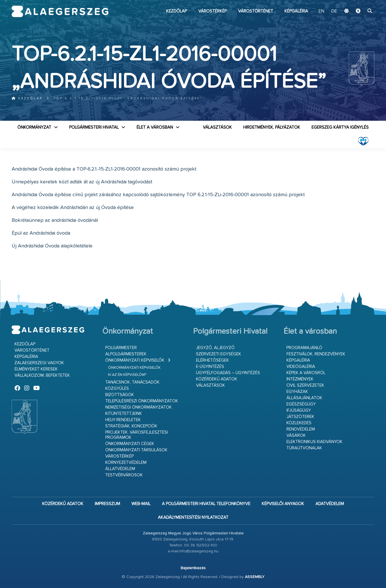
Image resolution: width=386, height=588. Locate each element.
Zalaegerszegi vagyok (39, 363)
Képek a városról (306, 373)
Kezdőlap (177, 11)
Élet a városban (155, 127)
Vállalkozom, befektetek (42, 375)
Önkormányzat (34, 127)
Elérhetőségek (212, 360)
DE (334, 11)
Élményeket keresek (36, 369)
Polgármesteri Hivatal (94, 127)
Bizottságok (120, 395)
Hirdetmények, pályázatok (272, 127)
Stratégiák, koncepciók (131, 426)
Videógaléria (301, 367)
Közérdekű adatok (217, 379)
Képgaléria (296, 11)
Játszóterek (300, 417)
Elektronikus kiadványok (314, 442)
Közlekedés (299, 423)
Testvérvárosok (124, 475)
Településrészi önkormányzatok (142, 401)
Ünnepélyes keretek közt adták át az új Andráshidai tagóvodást (82, 182)
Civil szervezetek (305, 385)
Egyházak (297, 392)
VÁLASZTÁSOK (217, 127)
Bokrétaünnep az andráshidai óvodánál (55, 220)
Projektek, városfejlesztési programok (137, 435)
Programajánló (304, 348)
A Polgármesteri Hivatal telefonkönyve (206, 504)
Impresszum (107, 504)
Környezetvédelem (126, 463)
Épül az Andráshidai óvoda (41, 233)
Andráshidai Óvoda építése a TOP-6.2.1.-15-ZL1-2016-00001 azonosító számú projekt (104, 169)
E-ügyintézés (210, 367)
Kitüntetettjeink (124, 414)
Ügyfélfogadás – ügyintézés (228, 373)
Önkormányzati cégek (130, 444)
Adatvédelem (330, 504)
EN (321, 11)
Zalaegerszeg (60, 11)
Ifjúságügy (299, 410)
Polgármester (121, 348)
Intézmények (300, 379)
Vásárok (296, 436)
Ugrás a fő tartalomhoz (360, 3)
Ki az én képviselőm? (127, 375)
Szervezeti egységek (219, 354)
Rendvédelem (301, 429)
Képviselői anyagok (283, 504)
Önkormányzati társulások (136, 450)
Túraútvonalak (304, 448)
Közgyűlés (117, 389)
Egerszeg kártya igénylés (340, 127)
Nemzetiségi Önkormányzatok (139, 407)
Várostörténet (256, 11)
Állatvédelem (120, 469)
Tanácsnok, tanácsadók (132, 382)
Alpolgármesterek (126, 354)
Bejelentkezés (193, 568)
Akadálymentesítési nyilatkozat (193, 518)
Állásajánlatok (304, 398)
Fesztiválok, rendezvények (316, 354)
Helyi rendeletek (123, 420)
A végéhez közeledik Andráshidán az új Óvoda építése (73, 208)
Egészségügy (301, 404)
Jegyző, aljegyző (215, 348)
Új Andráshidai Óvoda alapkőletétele (52, 246)
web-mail (141, 504)
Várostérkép (212, 11)
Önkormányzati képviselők (135, 360)
